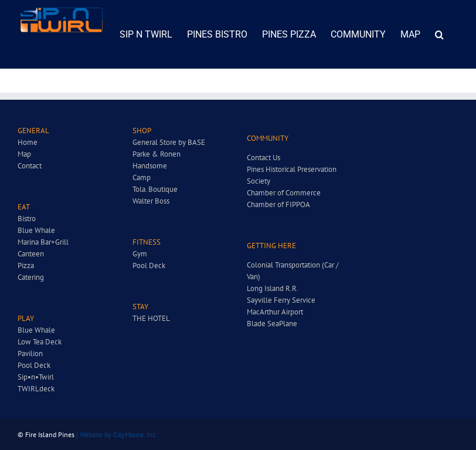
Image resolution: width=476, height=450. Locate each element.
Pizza (26, 265)
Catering (31, 277)
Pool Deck (34, 365)
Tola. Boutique (155, 189)
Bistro (27, 219)
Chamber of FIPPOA (278, 204)
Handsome (150, 166)
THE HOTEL (151, 318)
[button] (439, 34)
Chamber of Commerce (284, 193)
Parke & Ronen (157, 154)
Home (28, 142)
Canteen (31, 254)
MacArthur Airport (275, 312)
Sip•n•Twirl (36, 377)
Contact (30, 166)
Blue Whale (36, 230)
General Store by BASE (169, 142)
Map (24, 154)
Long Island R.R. (273, 288)
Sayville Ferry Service (281, 300)
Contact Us (263, 158)
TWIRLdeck (36, 389)
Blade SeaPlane (272, 324)
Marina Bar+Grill (43, 242)
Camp (142, 177)
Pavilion (30, 353)
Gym (140, 254)
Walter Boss (151, 201)
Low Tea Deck (40, 342)
